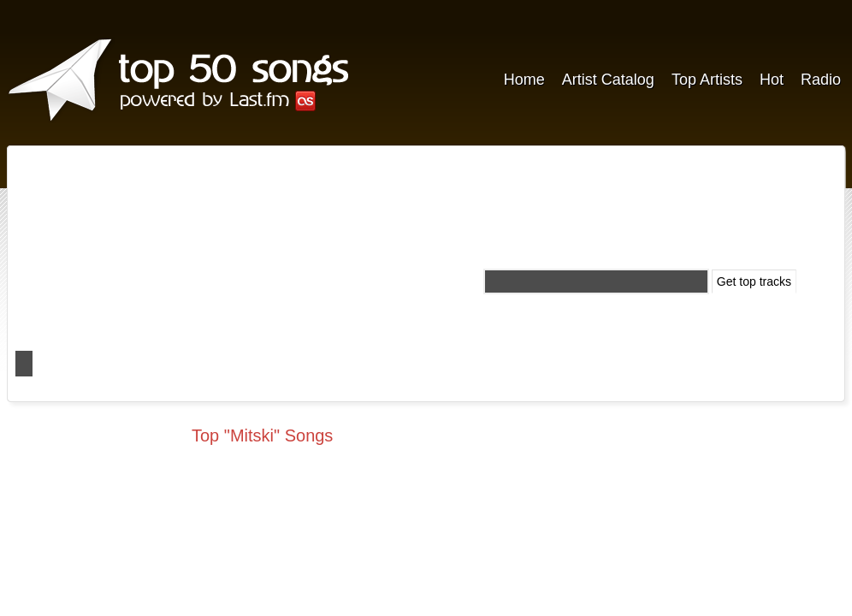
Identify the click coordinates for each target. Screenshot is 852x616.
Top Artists (707, 80)
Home (524, 80)
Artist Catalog (608, 80)
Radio (821, 80)
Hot (772, 80)
